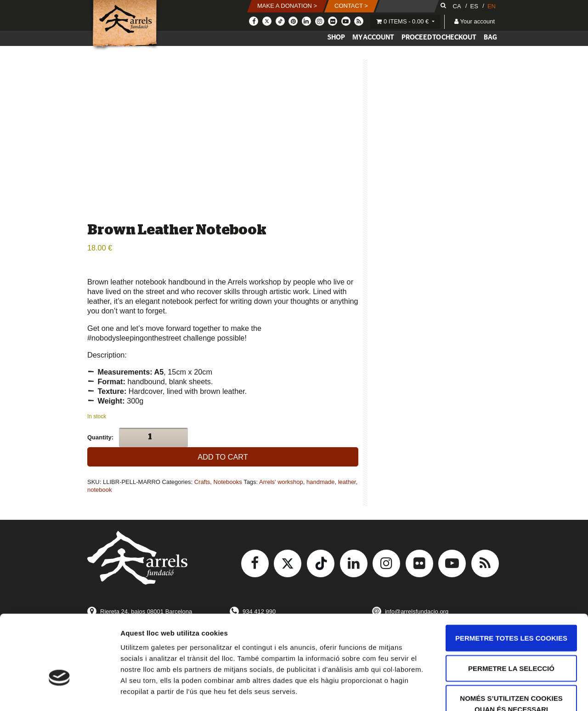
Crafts (202, 482)
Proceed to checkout (439, 37)
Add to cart (223, 457)
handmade (320, 482)
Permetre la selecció (511, 610)
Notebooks (228, 482)
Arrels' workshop (281, 482)
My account (373, 37)
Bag (490, 37)
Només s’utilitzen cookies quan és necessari (511, 645)
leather (347, 482)
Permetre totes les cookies (511, 579)
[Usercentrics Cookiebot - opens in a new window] (59, 693)
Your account (475, 21)
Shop (336, 37)
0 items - (403, 21)
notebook (100, 490)
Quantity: (100, 437)
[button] (287, 6)
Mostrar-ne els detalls (529, 693)
